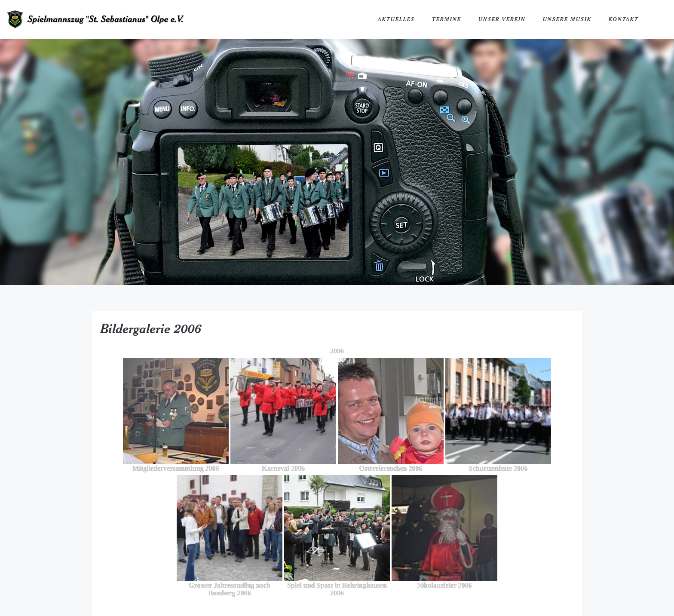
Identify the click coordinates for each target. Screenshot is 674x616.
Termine (447, 19)
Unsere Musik (567, 19)
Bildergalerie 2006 (151, 328)
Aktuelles (396, 19)
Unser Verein (502, 19)
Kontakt (624, 19)
